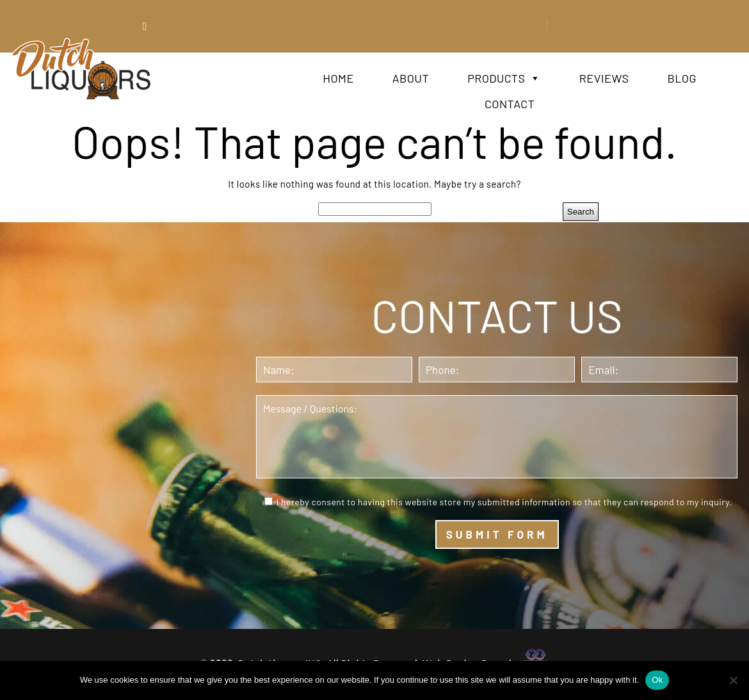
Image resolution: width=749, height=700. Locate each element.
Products (504, 78)
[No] (733, 680)
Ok (657, 680)
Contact (510, 104)
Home (338, 78)
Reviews (604, 78)
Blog (681, 78)
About (411, 78)
